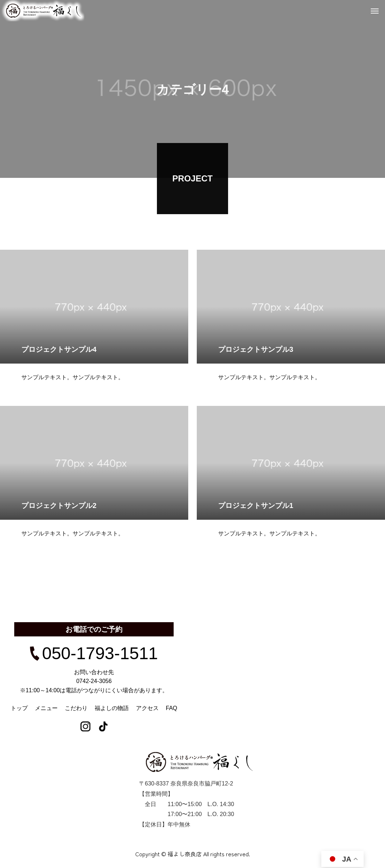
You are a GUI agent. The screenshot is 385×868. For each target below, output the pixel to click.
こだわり (76, 708)
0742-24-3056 (94, 681)
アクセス (147, 708)
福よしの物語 (112, 708)
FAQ (172, 708)
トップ (19, 708)
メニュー (46, 708)
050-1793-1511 (94, 653)
